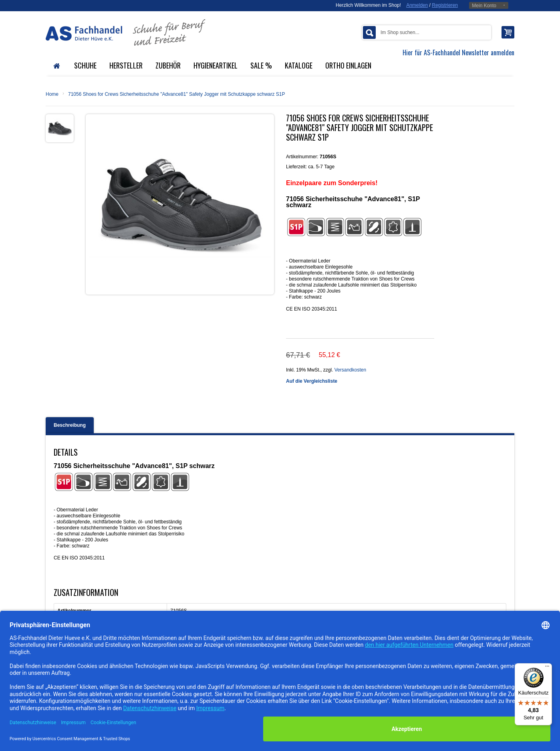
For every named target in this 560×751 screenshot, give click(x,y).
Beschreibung (70, 425)
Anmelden (417, 5)
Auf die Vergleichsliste (312, 381)
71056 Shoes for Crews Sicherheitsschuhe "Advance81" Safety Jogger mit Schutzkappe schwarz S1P (176, 94)
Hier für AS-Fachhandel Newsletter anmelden (458, 52)
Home (52, 94)
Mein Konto (484, 6)
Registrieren (445, 5)
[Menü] (547, 668)
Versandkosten (350, 370)
